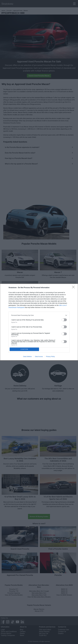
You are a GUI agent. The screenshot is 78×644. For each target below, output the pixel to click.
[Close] (74, 288)
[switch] (64, 320)
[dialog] (39, 322)
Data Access (39, 356)
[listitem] (39, 315)
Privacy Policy (50, 356)
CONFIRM (24, 349)
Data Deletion (27, 356)
